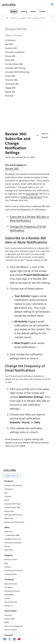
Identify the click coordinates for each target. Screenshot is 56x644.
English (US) (13, 476)
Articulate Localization (15, 52)
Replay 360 (10, 92)
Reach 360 (10, 60)
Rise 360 (9, 44)
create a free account (31, 197)
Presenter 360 (11, 80)
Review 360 (10, 56)
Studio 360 (10, 76)
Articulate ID (32, 194)
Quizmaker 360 (12, 84)
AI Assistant (10, 40)
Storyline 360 (11, 48)
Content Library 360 (14, 64)
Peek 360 (9, 96)
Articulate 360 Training (15, 68)
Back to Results (42, 135)
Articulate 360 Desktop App (17, 72)
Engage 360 (10, 88)
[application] (49, 637)
